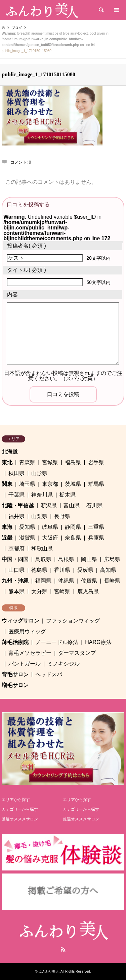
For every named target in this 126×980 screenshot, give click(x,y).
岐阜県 (50, 527)
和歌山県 (42, 548)
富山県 (72, 505)
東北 (7, 462)
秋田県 (16, 473)
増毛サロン (15, 685)
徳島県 (39, 570)
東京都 (50, 484)
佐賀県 (89, 581)
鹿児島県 (88, 591)
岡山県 (89, 559)
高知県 (108, 570)
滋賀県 (27, 538)
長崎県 (112, 581)
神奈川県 (42, 495)
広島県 (112, 559)
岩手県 (96, 462)
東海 (7, 527)
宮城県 (50, 462)
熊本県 (16, 591)
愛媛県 (85, 570)
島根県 (66, 559)
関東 (7, 484)
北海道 (10, 452)
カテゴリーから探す (20, 809)
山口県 (16, 570)
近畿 (7, 538)
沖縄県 (66, 581)
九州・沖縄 (15, 581)
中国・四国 (15, 559)
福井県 (16, 516)
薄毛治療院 (15, 642)
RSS (63, 949)
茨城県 (73, 484)
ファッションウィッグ (73, 621)
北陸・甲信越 (18, 505)
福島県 (73, 462)
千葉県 (16, 495)
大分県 (39, 591)
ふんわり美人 (49, 971)
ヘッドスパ (49, 674)
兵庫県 (96, 538)
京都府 (16, 548)
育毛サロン (15, 674)
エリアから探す (16, 800)
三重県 (96, 527)
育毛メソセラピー (30, 653)
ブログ (17, 28)
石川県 (94, 505)
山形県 (39, 473)
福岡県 (43, 581)
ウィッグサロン (20, 621)
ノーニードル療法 (57, 642)
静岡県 (73, 527)
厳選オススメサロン (20, 819)
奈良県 (73, 538)
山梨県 (39, 516)
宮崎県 (62, 591)
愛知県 (27, 527)
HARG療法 (98, 642)
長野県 (62, 516)
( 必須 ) (27, 246)
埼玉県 (27, 484)
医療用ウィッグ (27, 631)
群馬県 (96, 484)
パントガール (25, 664)
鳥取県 (43, 559)
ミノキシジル (64, 664)
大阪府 (50, 538)
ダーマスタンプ (77, 653)
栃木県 (68, 495)
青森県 (27, 462)
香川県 (62, 570)
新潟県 (49, 505)
